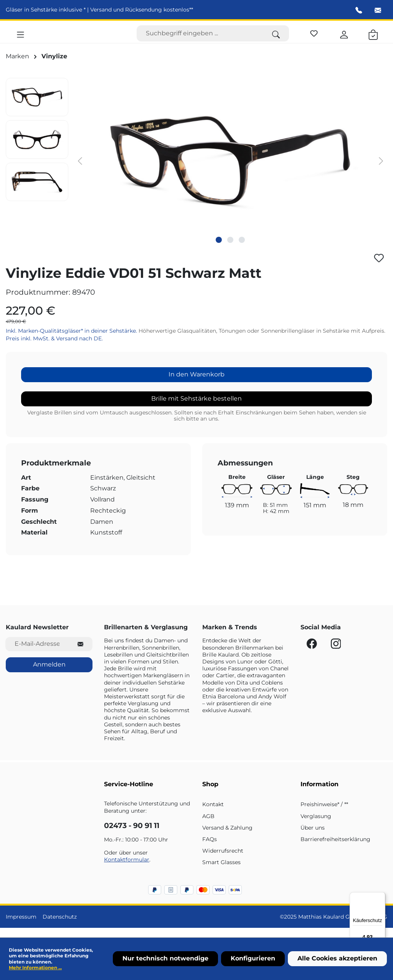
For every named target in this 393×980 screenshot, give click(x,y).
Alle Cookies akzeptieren (337, 958)
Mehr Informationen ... (35, 968)
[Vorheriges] (80, 170)
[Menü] (21, 38)
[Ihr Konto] (344, 38)
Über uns (313, 837)
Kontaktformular (127, 869)
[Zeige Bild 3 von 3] (242, 249)
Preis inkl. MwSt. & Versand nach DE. (54, 348)
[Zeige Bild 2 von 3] (230, 249)
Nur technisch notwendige (165, 958)
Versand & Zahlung (227, 837)
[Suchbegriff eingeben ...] (200, 38)
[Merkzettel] (314, 37)
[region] (196, 170)
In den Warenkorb (196, 384)
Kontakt (213, 814)
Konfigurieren (253, 958)
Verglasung (316, 825)
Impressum (21, 926)
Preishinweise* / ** (324, 814)
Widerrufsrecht (223, 860)
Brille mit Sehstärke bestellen (196, 408)
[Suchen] (276, 38)
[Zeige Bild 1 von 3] (219, 249)
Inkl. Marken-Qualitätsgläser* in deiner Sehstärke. (72, 340)
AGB (208, 825)
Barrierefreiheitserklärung (335, 849)
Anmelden (49, 674)
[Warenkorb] (373, 38)
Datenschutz (60, 926)
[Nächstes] (381, 170)
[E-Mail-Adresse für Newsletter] (37, 654)
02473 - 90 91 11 (132, 835)
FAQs (210, 849)
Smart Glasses (221, 872)
